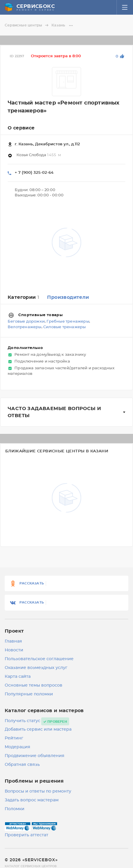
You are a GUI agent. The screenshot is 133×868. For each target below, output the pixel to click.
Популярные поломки (29, 694)
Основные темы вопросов (34, 685)
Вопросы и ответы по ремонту (38, 791)
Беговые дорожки (26, 322)
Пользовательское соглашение (39, 659)
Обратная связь (22, 765)
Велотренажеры (25, 327)
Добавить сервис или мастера (38, 729)
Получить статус (23, 721)
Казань (62, 25)
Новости (14, 650)
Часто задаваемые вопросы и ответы (54, 412)
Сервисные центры (28, 25)
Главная (13, 641)
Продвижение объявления (35, 756)
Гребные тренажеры (68, 322)
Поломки (15, 809)
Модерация (18, 747)
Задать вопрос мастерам (32, 800)
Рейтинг (14, 738)
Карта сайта (18, 677)
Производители (68, 297)
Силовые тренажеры (64, 327)
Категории (23, 297)
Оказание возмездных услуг (36, 668)
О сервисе (21, 128)
